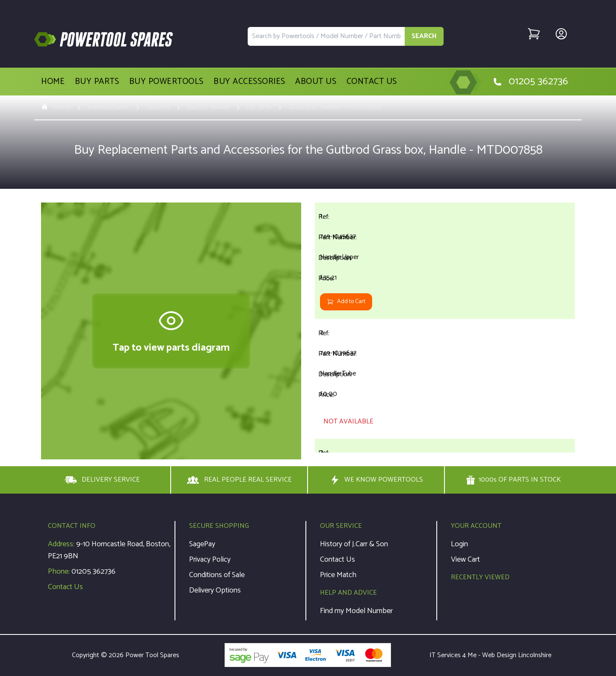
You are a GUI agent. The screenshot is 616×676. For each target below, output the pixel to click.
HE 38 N (259, 107)
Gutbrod (158, 107)
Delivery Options (215, 590)
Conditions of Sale (217, 575)
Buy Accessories (249, 82)
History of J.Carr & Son (354, 544)
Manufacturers (108, 107)
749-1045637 (338, 237)
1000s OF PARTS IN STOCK (513, 480)
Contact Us (372, 82)
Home (53, 82)
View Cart (465, 560)
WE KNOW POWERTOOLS (376, 480)
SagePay (202, 544)
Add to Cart (346, 302)
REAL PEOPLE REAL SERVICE (239, 480)
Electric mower (208, 107)
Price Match (338, 575)
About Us (316, 82)
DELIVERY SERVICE (102, 480)
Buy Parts (97, 82)
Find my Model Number (356, 611)
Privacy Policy (210, 560)
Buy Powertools (166, 82)
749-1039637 (338, 353)
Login (459, 544)
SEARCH (424, 36)
